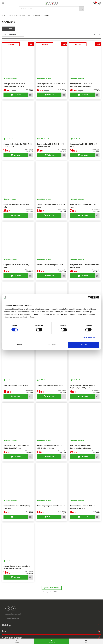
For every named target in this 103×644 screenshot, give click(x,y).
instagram (8, 608)
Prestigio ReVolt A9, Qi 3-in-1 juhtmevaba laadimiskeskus (81, 85)
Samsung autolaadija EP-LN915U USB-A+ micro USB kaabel (51, 85)
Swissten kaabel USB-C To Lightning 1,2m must (17, 507)
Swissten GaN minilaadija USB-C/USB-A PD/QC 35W (18, 145)
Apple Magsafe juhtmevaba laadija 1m (51, 506)
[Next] (99, 34)
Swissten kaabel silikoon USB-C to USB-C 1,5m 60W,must (49, 447)
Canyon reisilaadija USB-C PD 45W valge (16, 206)
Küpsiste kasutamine (12, 618)
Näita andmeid (89, 338)
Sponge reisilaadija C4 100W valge (50, 385)
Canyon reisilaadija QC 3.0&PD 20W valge (84, 145)
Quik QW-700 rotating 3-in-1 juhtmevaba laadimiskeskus (81, 447)
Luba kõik (83, 345)
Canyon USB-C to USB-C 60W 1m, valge (16, 266)
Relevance (14, 34)
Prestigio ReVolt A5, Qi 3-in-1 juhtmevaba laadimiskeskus (14, 85)
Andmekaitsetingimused (13, 614)
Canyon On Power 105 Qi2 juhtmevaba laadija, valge (84, 266)
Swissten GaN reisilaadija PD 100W (50, 265)
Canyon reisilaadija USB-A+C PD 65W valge (51, 206)
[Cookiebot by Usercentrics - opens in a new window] (89, 298)
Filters (9, 29)
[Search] (51, 9)
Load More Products (53, 588)
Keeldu (19, 345)
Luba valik (51, 345)
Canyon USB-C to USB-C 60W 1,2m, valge (84, 206)
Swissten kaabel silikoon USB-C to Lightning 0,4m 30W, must (83, 387)
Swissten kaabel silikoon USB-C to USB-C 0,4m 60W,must (16, 447)
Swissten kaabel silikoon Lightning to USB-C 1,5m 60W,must (17, 567)
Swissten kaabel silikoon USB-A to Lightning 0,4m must (83, 507)
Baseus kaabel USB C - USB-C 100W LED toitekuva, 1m (51, 145)
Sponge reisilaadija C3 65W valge (16, 385)
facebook (13, 608)
